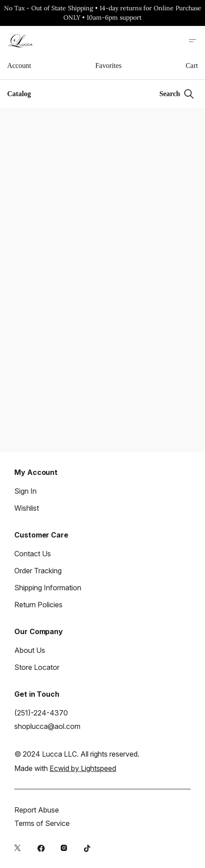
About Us (30, 650)
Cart (192, 66)
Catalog (19, 94)
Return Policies (38, 605)
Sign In (25, 491)
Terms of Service (42, 823)
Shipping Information (48, 588)
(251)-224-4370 (41, 713)
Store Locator (37, 667)
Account (19, 66)
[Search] (177, 94)
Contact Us (33, 554)
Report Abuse (37, 810)
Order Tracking (38, 571)
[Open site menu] (192, 41)
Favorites (108, 66)
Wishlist (27, 508)
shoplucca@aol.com (47, 726)
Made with (65, 768)
